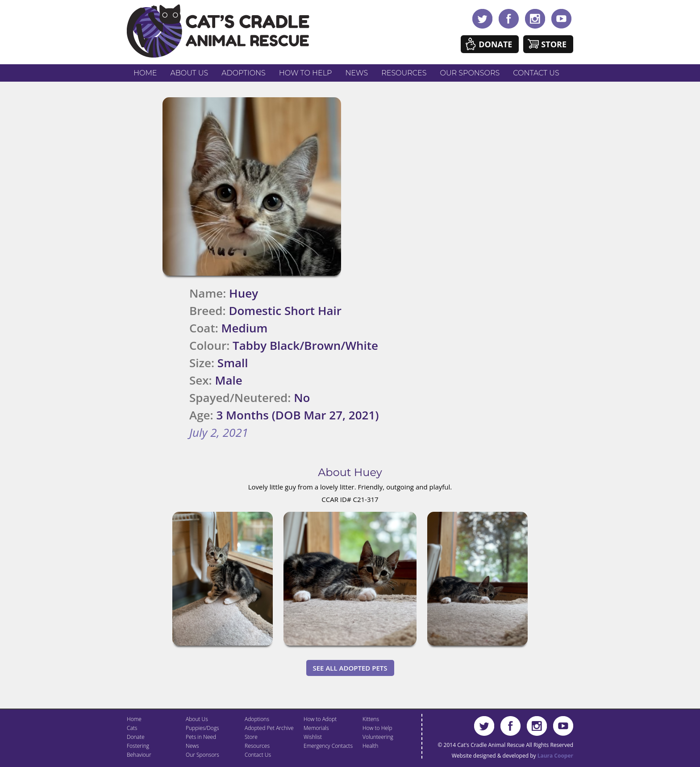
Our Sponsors (470, 73)
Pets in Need (201, 737)
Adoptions (244, 73)
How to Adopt (320, 719)
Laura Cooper (555, 756)
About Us (189, 73)
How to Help (306, 73)
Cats (132, 728)
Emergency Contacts (328, 746)
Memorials (316, 728)
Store (554, 44)
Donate (495, 44)
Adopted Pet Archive (269, 728)
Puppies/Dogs (202, 728)
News (357, 73)
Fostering (138, 746)
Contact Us (536, 73)
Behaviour (139, 755)
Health (370, 746)
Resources (404, 73)
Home (145, 73)
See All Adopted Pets (350, 668)
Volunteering (378, 737)
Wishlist (313, 737)
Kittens (371, 719)
